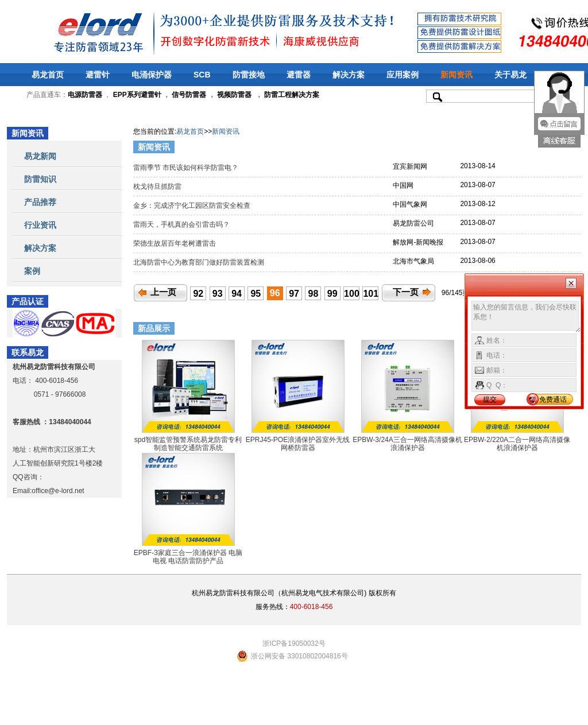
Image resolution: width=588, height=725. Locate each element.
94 (237, 294)
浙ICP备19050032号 (294, 643)
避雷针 (98, 75)
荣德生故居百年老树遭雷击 (175, 243)
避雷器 (299, 75)
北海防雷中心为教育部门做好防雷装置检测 (200, 262)
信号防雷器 (189, 95)
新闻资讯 (457, 75)
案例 (32, 271)
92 (198, 294)
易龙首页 (48, 75)
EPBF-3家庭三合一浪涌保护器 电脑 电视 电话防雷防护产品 (188, 557)
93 (218, 294)
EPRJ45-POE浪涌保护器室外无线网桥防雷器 (298, 444)
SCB (202, 75)
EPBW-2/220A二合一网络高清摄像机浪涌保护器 (517, 444)
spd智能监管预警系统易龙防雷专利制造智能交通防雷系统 (188, 444)
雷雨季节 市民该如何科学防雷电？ (187, 168)
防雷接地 (249, 75)
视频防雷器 (234, 95)
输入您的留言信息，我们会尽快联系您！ (526, 317)
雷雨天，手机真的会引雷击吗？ (182, 224)
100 (352, 294)
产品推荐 (40, 202)
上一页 (163, 292)
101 (371, 294)
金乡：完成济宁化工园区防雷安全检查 (193, 206)
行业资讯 (40, 225)
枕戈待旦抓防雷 (158, 187)
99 (332, 294)
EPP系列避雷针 (137, 95)
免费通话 (553, 400)
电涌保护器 (152, 75)
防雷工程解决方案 (291, 95)
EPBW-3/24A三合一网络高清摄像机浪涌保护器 (407, 444)
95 (256, 294)
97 (294, 294)
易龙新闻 (40, 156)
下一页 (406, 292)
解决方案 (349, 75)
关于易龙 (510, 75)
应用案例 (403, 75)
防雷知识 (40, 179)
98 (314, 294)
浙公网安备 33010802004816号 (299, 656)
